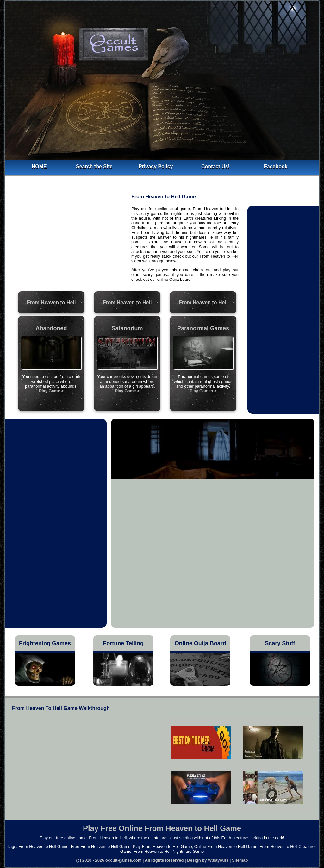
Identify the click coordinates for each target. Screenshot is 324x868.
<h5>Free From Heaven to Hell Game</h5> (237, 765)
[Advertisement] (69, 242)
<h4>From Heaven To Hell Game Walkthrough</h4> (80, 762)
